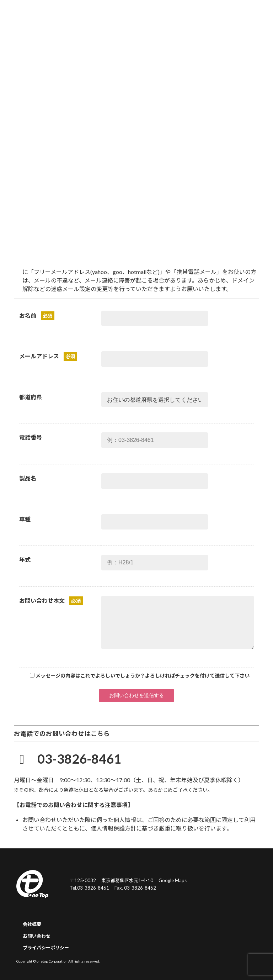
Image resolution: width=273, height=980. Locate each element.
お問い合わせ (37, 936)
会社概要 (32, 924)
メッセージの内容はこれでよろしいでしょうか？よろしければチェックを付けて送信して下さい (143, 676)
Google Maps (176, 880)
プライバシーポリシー (46, 948)
